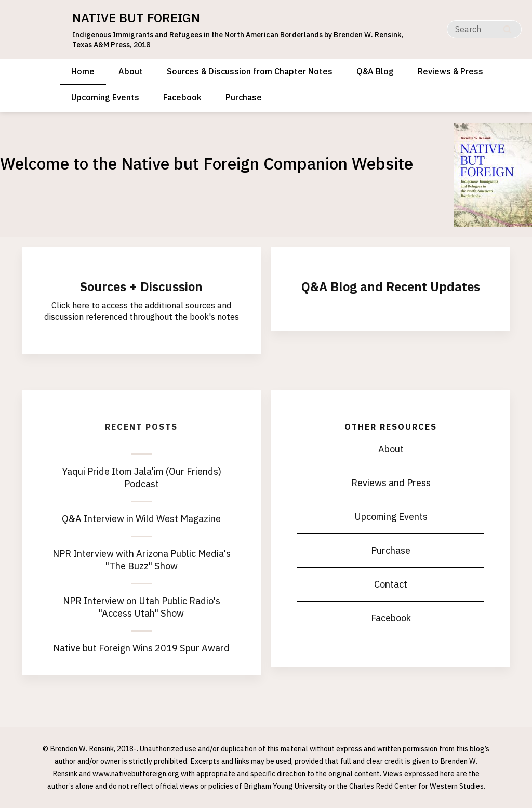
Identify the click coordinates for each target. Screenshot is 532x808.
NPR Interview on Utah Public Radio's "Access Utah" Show (142, 607)
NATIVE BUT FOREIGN (136, 18)
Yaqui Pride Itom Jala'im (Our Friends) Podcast (142, 478)
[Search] (484, 29)
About (131, 71)
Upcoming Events (105, 97)
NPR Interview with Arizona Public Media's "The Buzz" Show (142, 560)
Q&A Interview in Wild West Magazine (141, 519)
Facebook (182, 97)
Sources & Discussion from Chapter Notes (250, 71)
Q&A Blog (375, 71)
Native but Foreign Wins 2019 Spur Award (141, 648)
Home (83, 71)
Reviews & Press (450, 71)
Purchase (244, 97)
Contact (391, 584)
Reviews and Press (391, 483)
